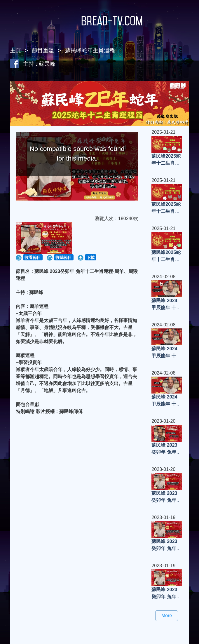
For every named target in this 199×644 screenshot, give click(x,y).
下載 (90, 257)
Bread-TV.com (99, 21)
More (167, 616)
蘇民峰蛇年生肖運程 (90, 50)
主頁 (15, 50)
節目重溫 (43, 50)
